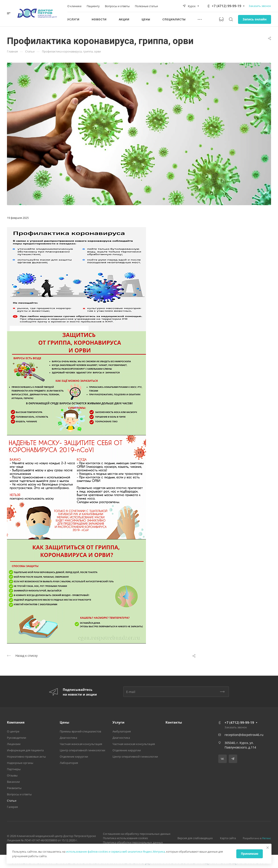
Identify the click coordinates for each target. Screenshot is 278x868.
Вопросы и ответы (19, 794)
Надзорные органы (20, 763)
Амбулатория (122, 731)
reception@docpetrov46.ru (244, 735)
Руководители (17, 738)
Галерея (12, 807)
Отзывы (12, 775)
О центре (13, 731)
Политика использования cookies (125, 838)
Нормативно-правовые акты (26, 757)
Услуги (118, 722)
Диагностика (68, 738)
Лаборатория (69, 763)
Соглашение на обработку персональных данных (137, 834)
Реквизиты (14, 788)
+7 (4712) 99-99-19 (227, 6)
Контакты (174, 722)
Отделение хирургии (74, 757)
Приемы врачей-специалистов (80, 731)
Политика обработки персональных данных (133, 842)
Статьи (12, 801)
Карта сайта (228, 838)
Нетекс (267, 838)
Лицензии (14, 744)
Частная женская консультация (81, 744)
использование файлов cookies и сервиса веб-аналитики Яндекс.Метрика (115, 852)
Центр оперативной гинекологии (82, 750)
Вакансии (13, 782)
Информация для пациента (25, 750)
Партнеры (14, 769)
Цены (65, 722)
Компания (16, 722)
